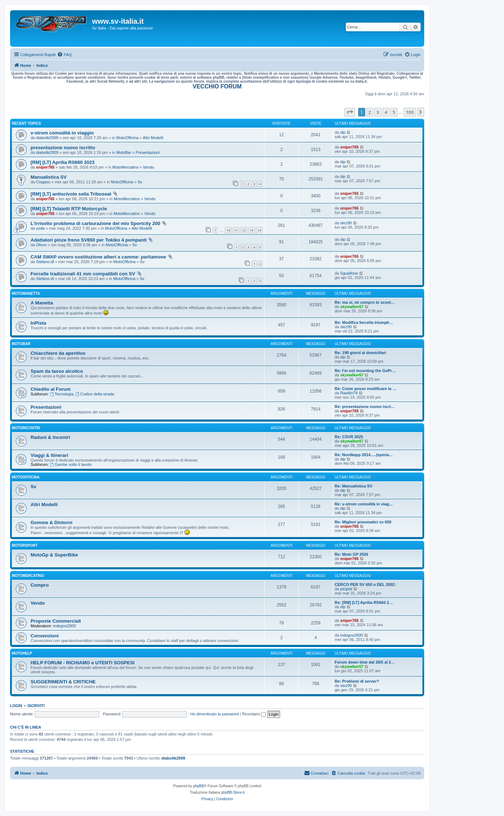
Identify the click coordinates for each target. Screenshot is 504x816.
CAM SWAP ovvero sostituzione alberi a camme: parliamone (98, 257)
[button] (350, 112)
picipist (346, 589)
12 (244, 230)
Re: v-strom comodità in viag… (364, 504)
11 (236, 230)
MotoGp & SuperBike (54, 555)
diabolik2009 (47, 138)
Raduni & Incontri (50, 437)
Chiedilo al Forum (51, 389)
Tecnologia (62, 394)
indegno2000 (64, 626)
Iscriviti (36, 706)
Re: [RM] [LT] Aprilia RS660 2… (364, 602)
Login (16, 706)
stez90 (346, 223)
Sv (140, 182)
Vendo (149, 167)
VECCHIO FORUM (217, 86)
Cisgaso (43, 182)
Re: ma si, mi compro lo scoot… (365, 302)
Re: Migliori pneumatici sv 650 (363, 522)
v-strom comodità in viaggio (62, 133)
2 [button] (370, 112)
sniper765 (349, 147)
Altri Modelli (153, 138)
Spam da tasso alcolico (57, 371)
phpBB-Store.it (233, 792)
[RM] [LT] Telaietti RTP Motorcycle (69, 209)
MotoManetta (26, 294)
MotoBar (124, 152)
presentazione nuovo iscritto (63, 148)
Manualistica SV (49, 177)
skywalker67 (352, 307)
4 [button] (386, 112)
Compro (40, 585)
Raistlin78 (349, 393)
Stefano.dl (45, 262)
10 (228, 230)
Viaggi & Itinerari (49, 455)
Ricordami (254, 714)
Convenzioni (45, 636)
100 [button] (410, 112)
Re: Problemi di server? (357, 681)
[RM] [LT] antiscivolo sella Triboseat (71, 194)
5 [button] (394, 112)
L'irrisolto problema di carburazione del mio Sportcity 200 (95, 223)
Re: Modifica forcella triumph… (364, 322)
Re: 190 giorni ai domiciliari (360, 353)
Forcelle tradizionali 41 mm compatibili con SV (83, 274)
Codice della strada (95, 394)
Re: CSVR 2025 (349, 437)
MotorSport (25, 545)
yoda (40, 228)
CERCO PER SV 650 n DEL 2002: (365, 585)
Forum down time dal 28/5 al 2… (365, 662)
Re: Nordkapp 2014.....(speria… (364, 455)
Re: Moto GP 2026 (351, 554)
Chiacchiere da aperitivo (58, 353)
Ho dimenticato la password (214, 714)
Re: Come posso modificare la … (366, 389)
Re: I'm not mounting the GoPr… (365, 371)
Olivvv (41, 245)
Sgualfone (349, 273)
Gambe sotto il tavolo (71, 464)
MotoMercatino (126, 167)
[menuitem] (64, 55)
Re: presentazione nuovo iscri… (365, 407)
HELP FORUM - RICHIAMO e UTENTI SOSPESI (83, 663)
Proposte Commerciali (56, 621)
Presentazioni (148, 152)
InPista (38, 323)
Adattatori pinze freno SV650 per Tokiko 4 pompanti (89, 240)
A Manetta (42, 303)
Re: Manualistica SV (354, 486)
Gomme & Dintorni (52, 522)
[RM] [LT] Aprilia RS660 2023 (63, 162)
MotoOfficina (128, 138)
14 (259, 230)
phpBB (198, 786)
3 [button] (378, 112)
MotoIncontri (26, 428)
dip (343, 132)
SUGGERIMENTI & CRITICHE (63, 682)
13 (251, 230)
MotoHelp (22, 653)
